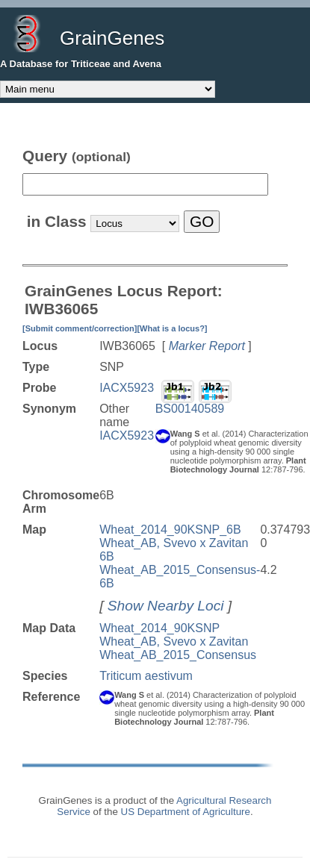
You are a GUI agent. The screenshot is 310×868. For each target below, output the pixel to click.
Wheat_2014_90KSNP (159, 628)
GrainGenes (112, 38)
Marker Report (207, 346)
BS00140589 (190, 409)
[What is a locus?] (172, 328)
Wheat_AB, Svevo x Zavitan (174, 641)
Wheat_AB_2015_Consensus (178, 655)
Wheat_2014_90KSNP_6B (170, 530)
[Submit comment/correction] (80, 328)
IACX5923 (127, 388)
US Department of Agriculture (186, 812)
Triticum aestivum (146, 676)
